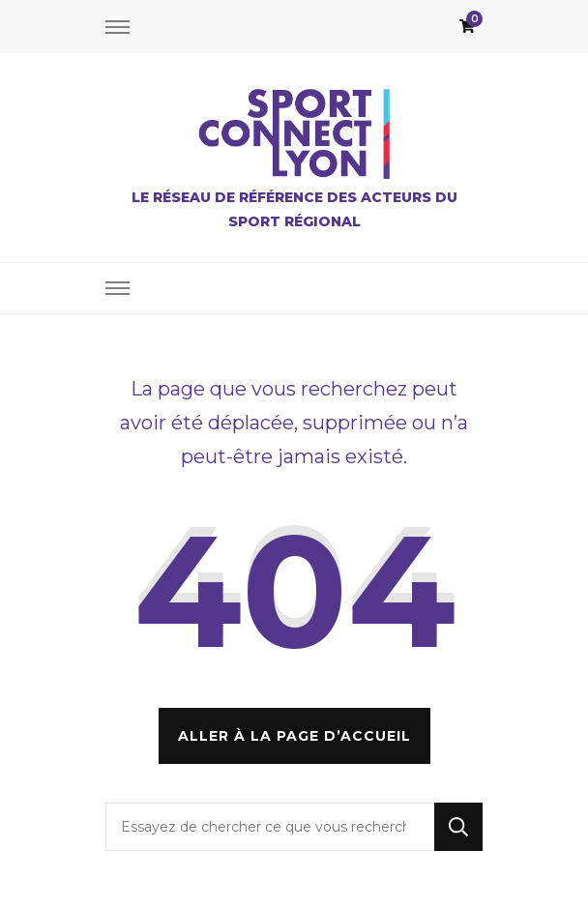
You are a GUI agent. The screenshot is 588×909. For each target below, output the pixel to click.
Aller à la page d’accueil (294, 736)
